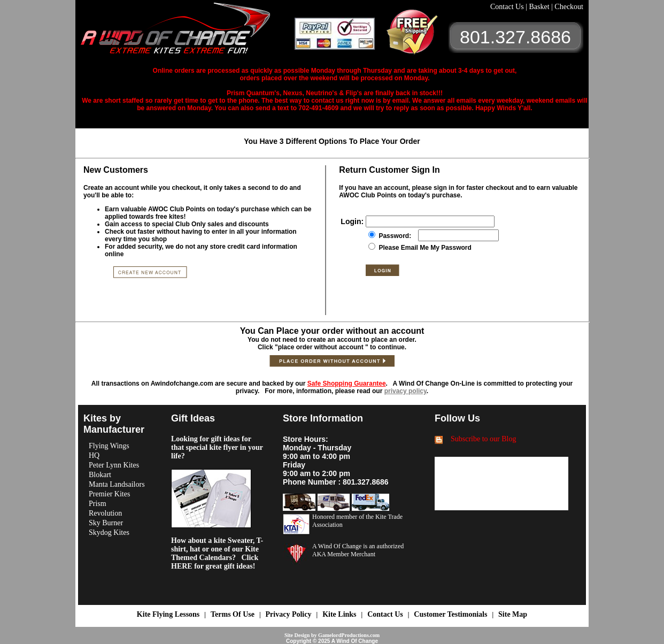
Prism (98, 504)
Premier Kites (109, 494)
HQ (94, 455)
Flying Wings (109, 446)
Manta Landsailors (117, 484)
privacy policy (406, 391)
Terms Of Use (233, 614)
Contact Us (508, 7)
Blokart (100, 475)
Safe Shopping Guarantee (347, 384)
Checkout (569, 7)
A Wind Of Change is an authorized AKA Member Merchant (358, 550)
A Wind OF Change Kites (188, 32)
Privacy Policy (289, 614)
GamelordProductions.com (349, 635)
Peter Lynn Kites (114, 465)
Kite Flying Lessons (168, 614)
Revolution (105, 513)
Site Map (513, 614)
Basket (540, 7)
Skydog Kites (109, 532)
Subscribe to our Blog (484, 439)
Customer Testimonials (450, 614)
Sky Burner (106, 523)
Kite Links (339, 614)
